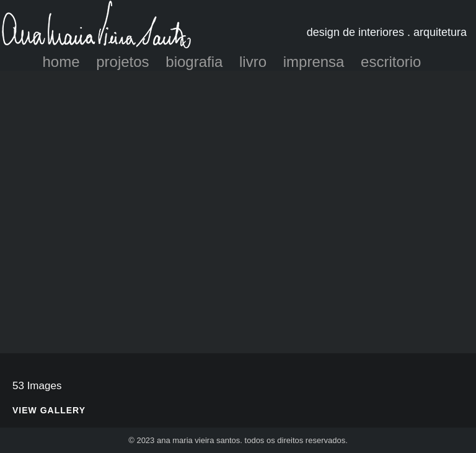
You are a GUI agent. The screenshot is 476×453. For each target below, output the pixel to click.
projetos (122, 62)
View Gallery (49, 411)
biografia (194, 62)
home (61, 62)
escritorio (391, 62)
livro (253, 62)
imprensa (314, 62)
